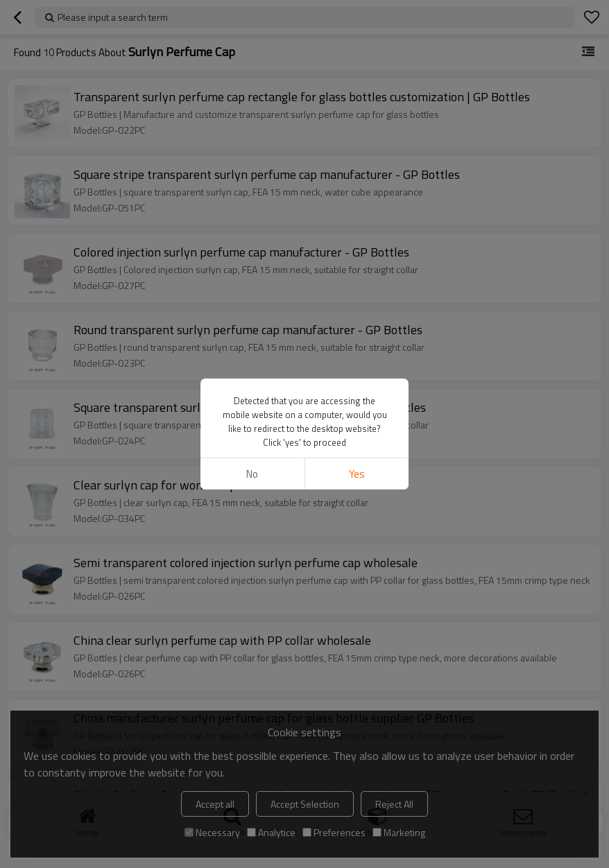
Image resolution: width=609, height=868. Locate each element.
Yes (357, 474)
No (252, 474)
